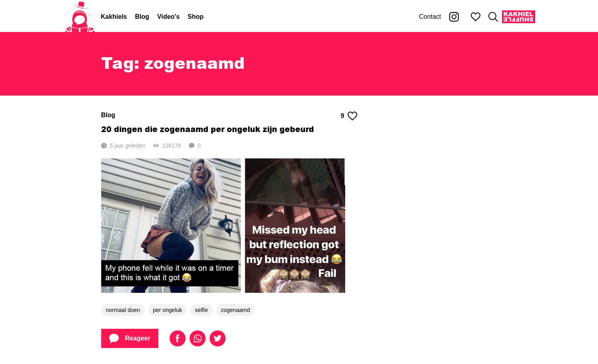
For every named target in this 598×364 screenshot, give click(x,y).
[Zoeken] (493, 17)
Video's (168, 17)
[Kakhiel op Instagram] (454, 17)
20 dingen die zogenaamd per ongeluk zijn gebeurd (208, 129)
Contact (430, 17)
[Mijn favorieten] (476, 17)
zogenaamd (235, 310)
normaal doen (123, 310)
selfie (201, 310)
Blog (142, 17)
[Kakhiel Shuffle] (519, 17)
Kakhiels (114, 17)
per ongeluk (167, 310)
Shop (196, 17)
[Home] (80, 17)
